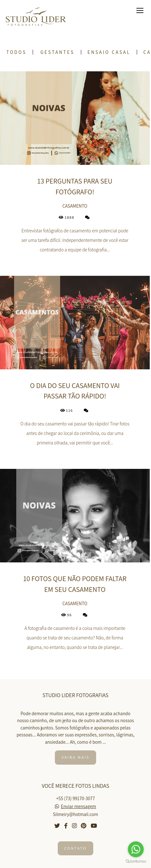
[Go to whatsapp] (136, 849)
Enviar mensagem (79, 806)
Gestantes (57, 52)
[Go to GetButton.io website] (136, 862)
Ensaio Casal (109, 52)
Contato (76, 848)
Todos (16, 52)
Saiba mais (76, 757)
